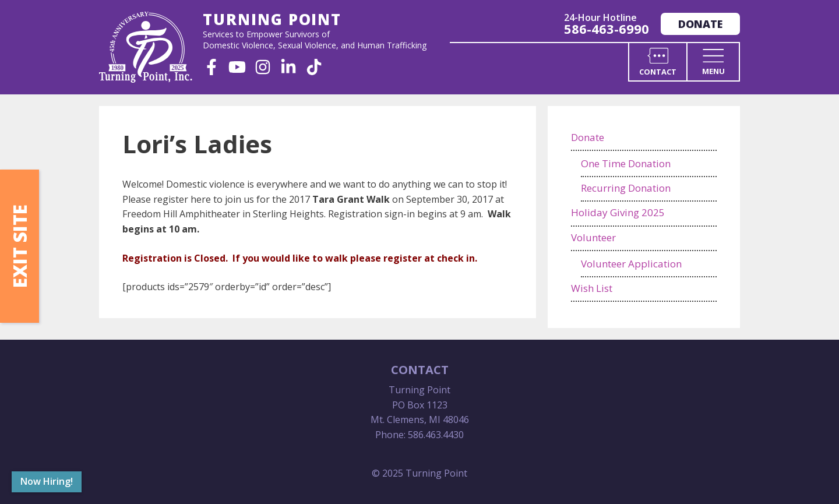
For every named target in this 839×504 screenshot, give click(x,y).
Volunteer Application (631, 264)
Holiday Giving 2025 (618, 212)
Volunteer (593, 237)
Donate (700, 24)
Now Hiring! (47, 481)
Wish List (592, 288)
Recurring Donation (626, 188)
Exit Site (20, 246)
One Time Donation (626, 163)
